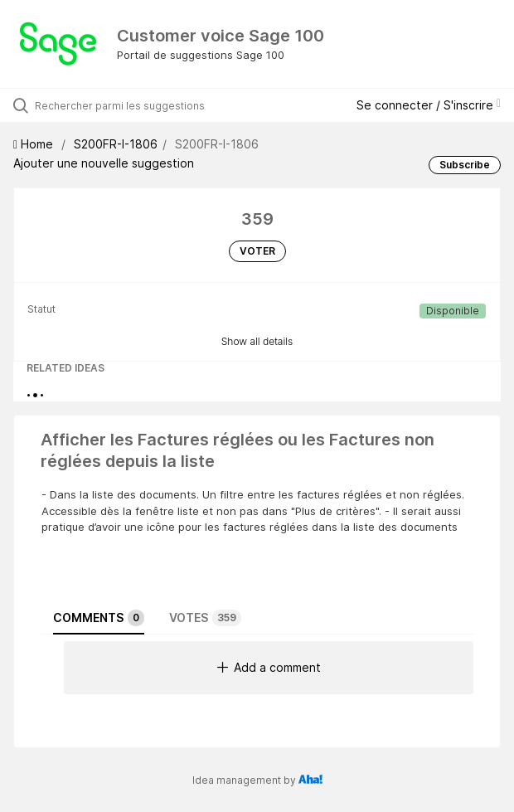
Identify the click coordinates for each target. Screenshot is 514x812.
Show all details (257, 341)
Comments (99, 618)
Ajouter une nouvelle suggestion (104, 163)
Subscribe (465, 165)
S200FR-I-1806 (116, 144)
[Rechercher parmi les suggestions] (129, 105)
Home (35, 144)
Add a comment (269, 667)
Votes (205, 618)
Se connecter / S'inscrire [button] (429, 105)
